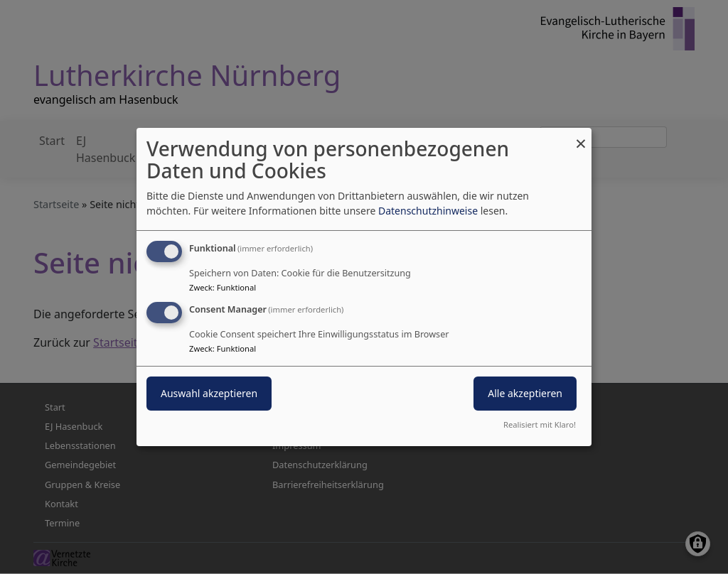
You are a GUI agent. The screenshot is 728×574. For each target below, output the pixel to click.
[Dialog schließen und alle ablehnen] (581, 137)
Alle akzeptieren (525, 393)
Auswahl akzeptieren (209, 393)
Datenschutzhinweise (428, 211)
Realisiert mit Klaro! (540, 424)
